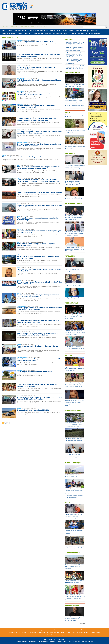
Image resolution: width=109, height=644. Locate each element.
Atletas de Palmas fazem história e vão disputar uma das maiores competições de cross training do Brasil (74, 403)
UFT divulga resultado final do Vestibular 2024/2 (34, 372)
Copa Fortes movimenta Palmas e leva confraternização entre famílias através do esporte (75, 369)
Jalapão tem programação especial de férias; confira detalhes (39, 192)
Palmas (65, 31)
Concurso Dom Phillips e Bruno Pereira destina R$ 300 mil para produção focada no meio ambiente (75, 440)
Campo (30, 31)
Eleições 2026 (25, 630)
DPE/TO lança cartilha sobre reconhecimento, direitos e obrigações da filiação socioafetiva (37, 94)
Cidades (34, 34)
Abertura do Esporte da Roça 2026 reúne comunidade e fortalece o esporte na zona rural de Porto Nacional (74, 385)
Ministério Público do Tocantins (17, 632)
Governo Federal (96, 632)
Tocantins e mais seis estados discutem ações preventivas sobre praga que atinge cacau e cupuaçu (38, 168)
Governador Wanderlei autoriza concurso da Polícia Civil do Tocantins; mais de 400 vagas (74, 456)
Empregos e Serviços (24, 34)
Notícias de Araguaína (53, 632)
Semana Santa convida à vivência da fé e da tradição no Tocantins (75, 581)
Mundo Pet (98, 34)
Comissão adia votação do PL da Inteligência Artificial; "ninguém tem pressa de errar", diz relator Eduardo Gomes (39, 180)
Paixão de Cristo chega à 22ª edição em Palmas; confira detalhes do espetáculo (75, 44)
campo (49, 630)
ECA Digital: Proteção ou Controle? (74, 298)
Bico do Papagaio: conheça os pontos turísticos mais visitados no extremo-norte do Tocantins (39, 308)
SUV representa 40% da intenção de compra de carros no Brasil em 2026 (75, 106)
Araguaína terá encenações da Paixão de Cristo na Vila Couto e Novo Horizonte (73, 317)
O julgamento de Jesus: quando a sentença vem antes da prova (74, 285)
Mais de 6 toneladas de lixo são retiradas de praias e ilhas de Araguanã (39, 81)
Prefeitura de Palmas (51, 635)
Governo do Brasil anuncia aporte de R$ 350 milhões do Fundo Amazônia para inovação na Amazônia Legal (74, 61)
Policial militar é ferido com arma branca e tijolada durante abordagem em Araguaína (74, 516)
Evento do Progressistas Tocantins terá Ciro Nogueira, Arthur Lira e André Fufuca (39, 283)
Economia (18, 31)
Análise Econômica (78, 34)
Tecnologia (89, 34)
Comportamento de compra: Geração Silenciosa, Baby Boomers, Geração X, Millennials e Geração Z (37, 119)
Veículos (36, 31)
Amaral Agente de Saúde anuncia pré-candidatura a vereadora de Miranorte (36, 68)
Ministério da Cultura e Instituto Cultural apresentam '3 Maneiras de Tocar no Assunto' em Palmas (37, 334)
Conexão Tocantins (22, 642)
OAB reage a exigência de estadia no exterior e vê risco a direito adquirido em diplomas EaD (74, 49)
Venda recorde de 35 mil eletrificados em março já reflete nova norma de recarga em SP (74, 100)
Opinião (43, 31)
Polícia (68, 503)
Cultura (71, 31)
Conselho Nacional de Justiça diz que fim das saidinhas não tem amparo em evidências (38, 55)
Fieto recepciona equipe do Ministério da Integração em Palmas (37, 347)
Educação (86, 31)
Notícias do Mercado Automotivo (37, 632)
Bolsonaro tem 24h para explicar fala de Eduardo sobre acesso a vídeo (75, 198)
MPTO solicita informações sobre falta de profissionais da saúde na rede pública (38, 257)
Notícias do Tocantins (83, 632)
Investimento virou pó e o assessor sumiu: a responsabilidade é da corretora (74, 270)
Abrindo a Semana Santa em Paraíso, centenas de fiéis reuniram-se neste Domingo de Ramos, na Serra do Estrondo (75, 597)
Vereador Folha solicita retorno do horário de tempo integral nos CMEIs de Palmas (39, 232)
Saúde (24, 31)
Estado (4, 31)
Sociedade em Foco (72, 605)
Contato (26, 27)
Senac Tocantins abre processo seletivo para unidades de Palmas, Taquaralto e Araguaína (74, 496)
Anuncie (21, 27)
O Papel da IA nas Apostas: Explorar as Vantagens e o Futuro (23, 157)
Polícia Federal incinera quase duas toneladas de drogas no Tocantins (74, 547)
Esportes (79, 31)
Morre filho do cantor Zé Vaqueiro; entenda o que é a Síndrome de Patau (36, 244)
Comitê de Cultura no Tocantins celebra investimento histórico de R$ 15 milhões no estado (75, 332)
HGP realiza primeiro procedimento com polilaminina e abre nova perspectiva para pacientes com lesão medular (75, 55)
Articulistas (70, 256)
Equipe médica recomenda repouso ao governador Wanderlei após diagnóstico (39, 270)
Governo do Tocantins (66, 630)
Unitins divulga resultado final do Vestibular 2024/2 (36, 42)
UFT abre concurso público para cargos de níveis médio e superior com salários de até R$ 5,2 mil (74, 424)
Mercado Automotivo (73, 73)
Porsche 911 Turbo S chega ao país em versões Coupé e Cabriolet (74, 85)
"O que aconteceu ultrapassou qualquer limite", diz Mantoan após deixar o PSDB (74, 249)
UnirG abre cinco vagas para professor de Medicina (72, 476)
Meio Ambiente (58, 34)
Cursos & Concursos (9, 34)
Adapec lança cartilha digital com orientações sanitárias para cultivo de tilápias (39, 206)
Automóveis (89, 630)
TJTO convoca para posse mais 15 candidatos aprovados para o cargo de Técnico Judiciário (39, 145)
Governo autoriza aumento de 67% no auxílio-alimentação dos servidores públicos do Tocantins (75, 67)
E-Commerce (20, 104)
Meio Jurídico (51, 31)
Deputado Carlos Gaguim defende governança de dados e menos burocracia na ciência (74, 217)
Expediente (14, 27)
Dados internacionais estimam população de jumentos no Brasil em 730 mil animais (75, 131)
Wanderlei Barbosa (14, 630)
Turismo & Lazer (21, 191)
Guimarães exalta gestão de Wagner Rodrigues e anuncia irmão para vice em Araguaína (38, 296)
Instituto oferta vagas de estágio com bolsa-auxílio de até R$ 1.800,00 (75, 490)
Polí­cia (59, 31)
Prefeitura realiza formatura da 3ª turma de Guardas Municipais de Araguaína (74, 532)
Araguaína (67, 34)
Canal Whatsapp (42, 27)
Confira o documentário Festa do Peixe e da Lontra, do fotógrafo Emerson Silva (37, 385)
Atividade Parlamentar (74, 204)
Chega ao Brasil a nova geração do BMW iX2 (33, 410)
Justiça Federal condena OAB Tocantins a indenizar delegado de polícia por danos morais (74, 183)
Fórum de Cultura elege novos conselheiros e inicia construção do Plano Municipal (75, 348)
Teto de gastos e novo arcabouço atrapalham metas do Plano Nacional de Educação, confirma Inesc (39, 398)
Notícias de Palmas (79, 630)
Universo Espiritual (45, 34)
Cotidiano (94, 31)
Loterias (4, 156)
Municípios (33, 27)
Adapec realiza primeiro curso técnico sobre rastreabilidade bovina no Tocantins (75, 146)
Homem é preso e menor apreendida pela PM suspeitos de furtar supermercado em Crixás (38, 321)
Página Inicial (6, 27)
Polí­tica (10, 31)
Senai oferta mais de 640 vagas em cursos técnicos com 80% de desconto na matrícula (39, 360)
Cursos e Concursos (73, 411)
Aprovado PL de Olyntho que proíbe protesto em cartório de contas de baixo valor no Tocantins (75, 233)
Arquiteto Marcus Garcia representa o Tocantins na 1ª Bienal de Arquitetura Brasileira (75, 619)
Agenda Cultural (71, 303)
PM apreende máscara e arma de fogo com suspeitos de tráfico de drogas (37, 219)
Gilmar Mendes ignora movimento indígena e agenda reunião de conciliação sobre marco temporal (40, 132)
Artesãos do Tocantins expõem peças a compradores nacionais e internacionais (36, 106)
